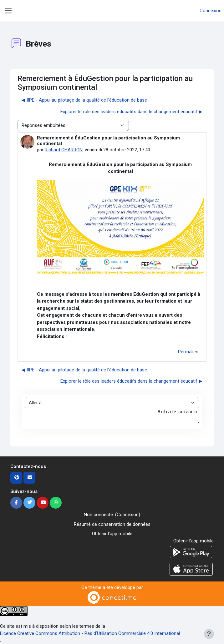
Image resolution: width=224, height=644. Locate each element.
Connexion (211, 11)
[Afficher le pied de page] (209, 634)
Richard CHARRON (64, 150)
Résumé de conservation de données (112, 524)
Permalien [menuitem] (188, 352)
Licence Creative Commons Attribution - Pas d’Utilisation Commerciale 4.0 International (90, 633)
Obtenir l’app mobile (112, 534)
